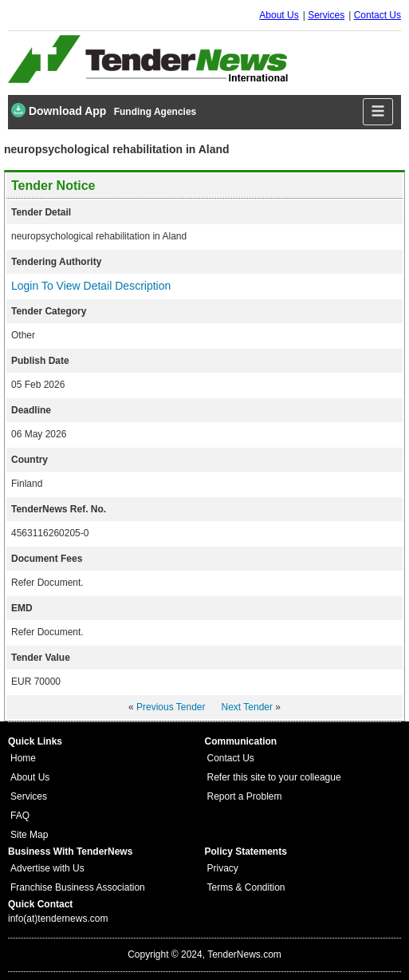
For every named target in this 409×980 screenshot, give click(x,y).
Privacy (223, 868)
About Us (279, 15)
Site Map (29, 835)
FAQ (20, 816)
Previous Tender (171, 707)
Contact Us (378, 15)
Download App (59, 110)
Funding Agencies (155, 112)
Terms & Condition (246, 887)
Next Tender (247, 707)
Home (23, 758)
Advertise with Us (47, 868)
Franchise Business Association (78, 887)
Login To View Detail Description (91, 286)
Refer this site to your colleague (274, 777)
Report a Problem (245, 796)
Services (326, 15)
